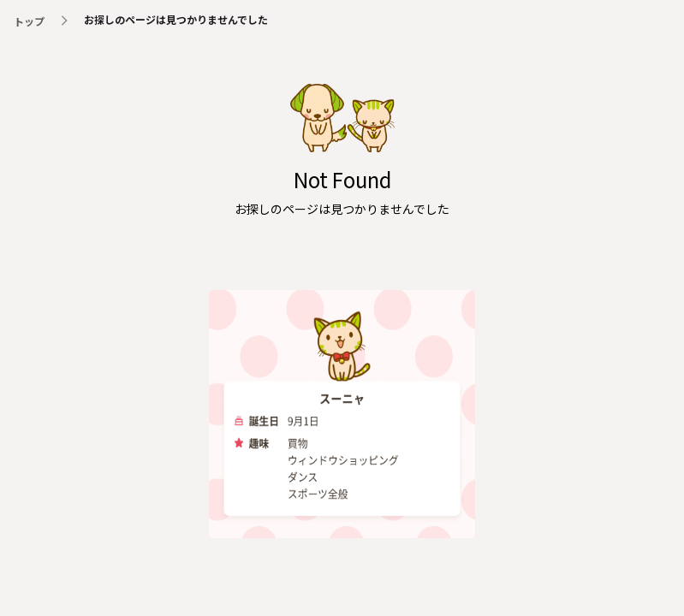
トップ (29, 21)
